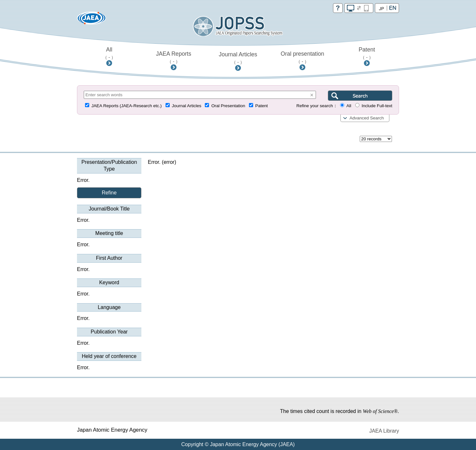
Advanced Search (367, 118)
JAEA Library (384, 431)
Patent (367, 53)
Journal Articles (238, 58)
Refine (109, 193)
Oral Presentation (228, 106)
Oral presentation (303, 57)
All (109, 53)
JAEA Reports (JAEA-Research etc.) (127, 106)
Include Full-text (377, 106)
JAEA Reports (174, 57)
